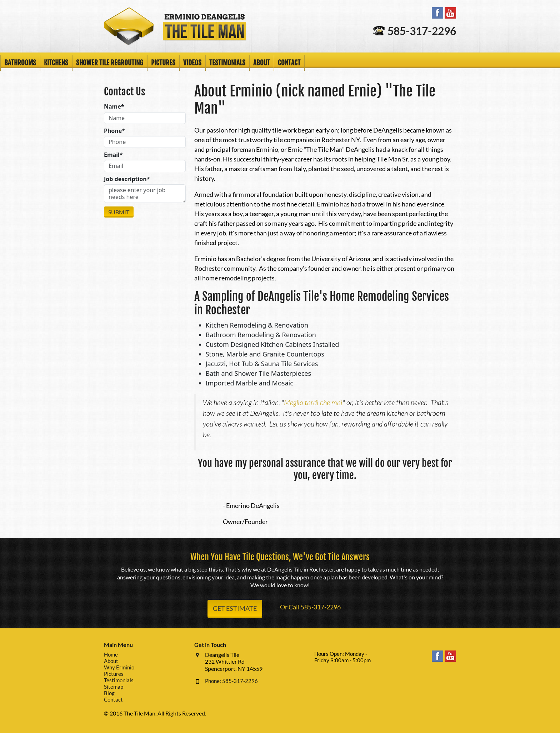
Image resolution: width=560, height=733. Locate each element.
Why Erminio (119, 667)
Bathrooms (20, 63)
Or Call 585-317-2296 (310, 607)
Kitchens (56, 63)
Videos (192, 63)
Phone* (114, 131)
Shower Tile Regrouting (110, 63)
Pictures (163, 63)
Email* (113, 155)
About (262, 63)
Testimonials (227, 63)
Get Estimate (235, 608)
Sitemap (114, 687)
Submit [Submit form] (119, 212)
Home (111, 654)
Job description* (127, 179)
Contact (289, 63)
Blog (109, 693)
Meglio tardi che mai (313, 402)
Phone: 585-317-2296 (231, 681)
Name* (114, 107)
